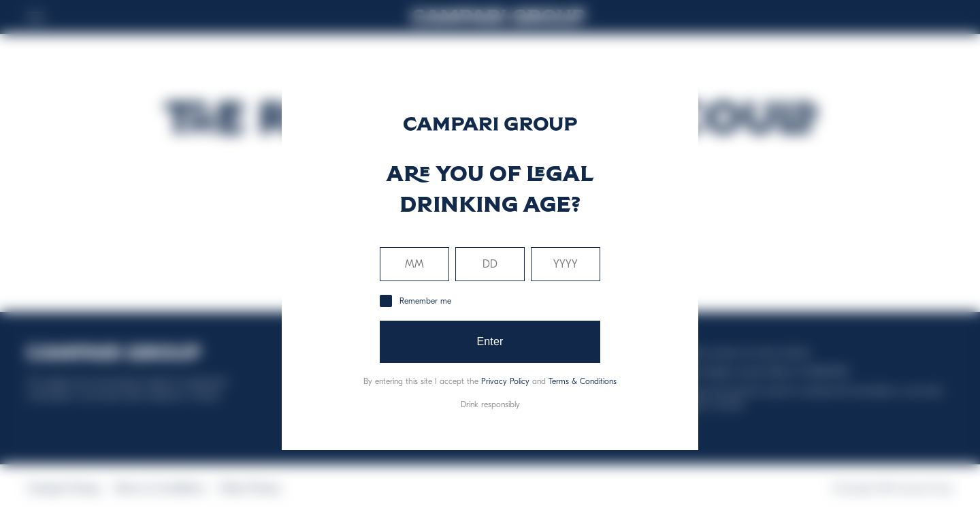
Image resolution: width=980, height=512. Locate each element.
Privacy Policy (505, 381)
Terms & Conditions (583, 381)
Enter (490, 341)
